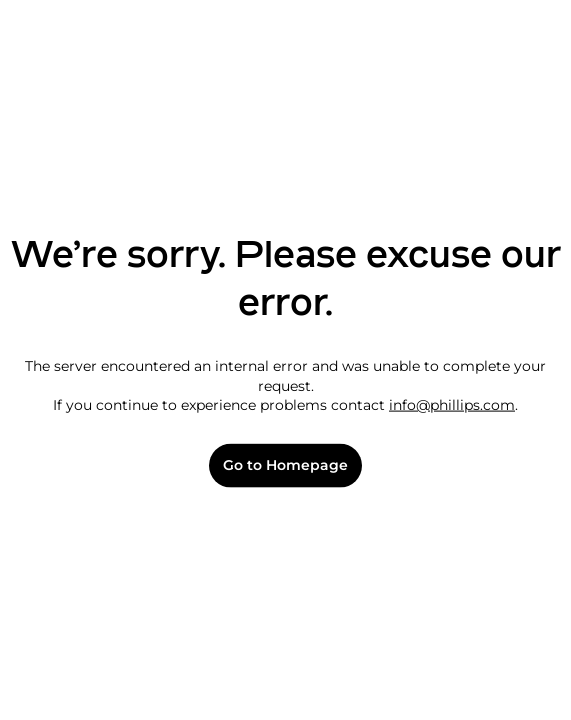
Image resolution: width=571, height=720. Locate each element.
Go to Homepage (285, 465)
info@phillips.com (452, 405)
